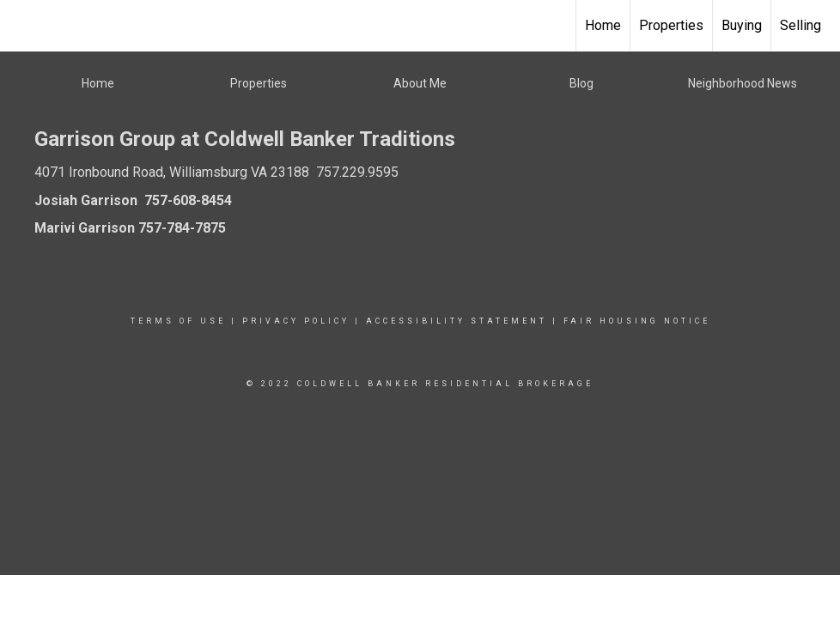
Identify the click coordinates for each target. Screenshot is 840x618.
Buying (742, 25)
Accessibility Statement (457, 321)
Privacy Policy (296, 321)
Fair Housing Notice (637, 321)
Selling (800, 25)
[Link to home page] (22, 26)
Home (603, 25)
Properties (671, 25)
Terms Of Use (178, 321)
